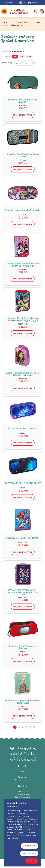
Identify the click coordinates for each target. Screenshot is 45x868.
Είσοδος (11, 3)
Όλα (29, 57)
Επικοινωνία (23, 777)
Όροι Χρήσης (23, 792)
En (22, 3)
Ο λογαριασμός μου (22, 780)
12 (15, 57)
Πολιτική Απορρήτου (23, 803)
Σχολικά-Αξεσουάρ (21, 23)
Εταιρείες (34, 3)
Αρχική (5, 23)
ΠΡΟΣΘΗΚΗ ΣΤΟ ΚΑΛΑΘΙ (22, 115)
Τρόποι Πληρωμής (22, 794)
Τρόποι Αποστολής (23, 797)
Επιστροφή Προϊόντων (22, 800)
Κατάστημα (23, 774)
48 (22, 57)
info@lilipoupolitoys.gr (23, 760)
